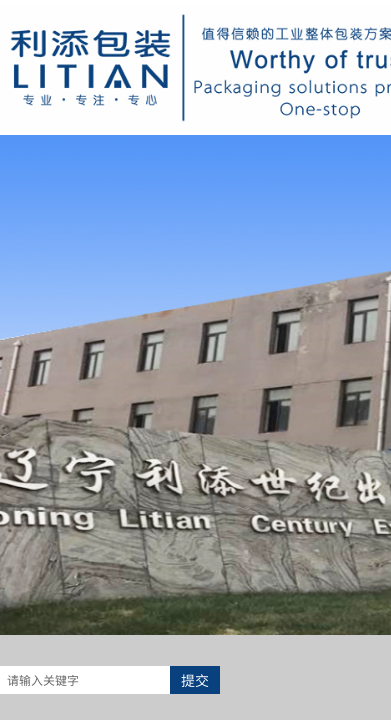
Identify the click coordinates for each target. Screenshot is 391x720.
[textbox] (85, 680)
